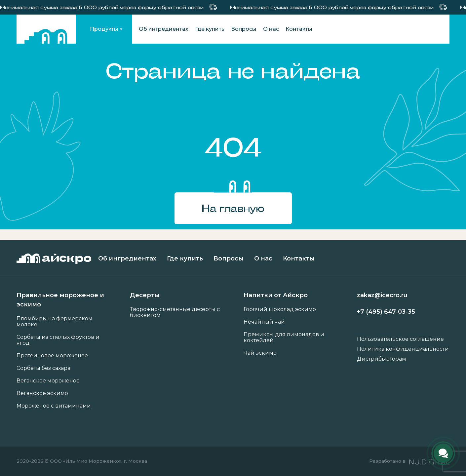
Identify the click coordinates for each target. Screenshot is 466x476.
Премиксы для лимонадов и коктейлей (284, 337)
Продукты (104, 29)
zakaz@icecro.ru (382, 295)
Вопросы (244, 29)
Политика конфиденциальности (403, 349)
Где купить (210, 29)
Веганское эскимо (42, 393)
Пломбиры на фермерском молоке (55, 322)
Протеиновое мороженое (52, 356)
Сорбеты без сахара (43, 368)
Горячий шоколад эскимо (280, 309)
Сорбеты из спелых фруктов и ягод (58, 340)
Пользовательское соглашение (400, 339)
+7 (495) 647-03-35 (386, 312)
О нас (271, 29)
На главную (233, 208)
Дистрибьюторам (382, 359)
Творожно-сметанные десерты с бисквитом (175, 312)
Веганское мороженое (48, 381)
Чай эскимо (260, 353)
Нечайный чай (264, 322)
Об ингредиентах (164, 29)
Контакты (299, 29)
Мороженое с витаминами (54, 406)
